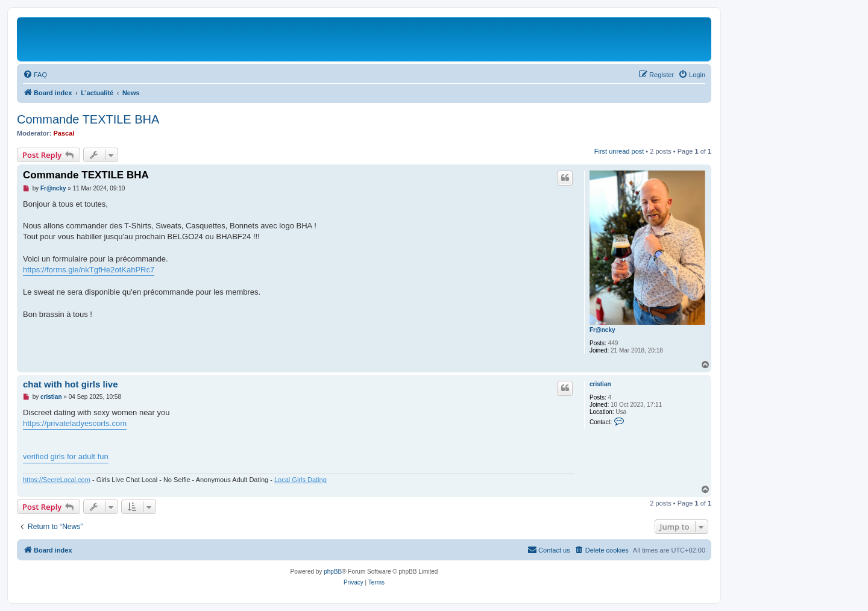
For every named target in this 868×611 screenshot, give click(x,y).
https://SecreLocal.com (57, 480)
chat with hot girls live (71, 384)
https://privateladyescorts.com (75, 423)
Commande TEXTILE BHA (88, 119)
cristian (600, 384)
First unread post (619, 151)
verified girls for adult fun (66, 456)
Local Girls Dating (300, 480)
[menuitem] (35, 75)
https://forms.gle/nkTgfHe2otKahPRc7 (89, 270)
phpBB (333, 572)
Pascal (64, 133)
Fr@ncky (602, 330)
